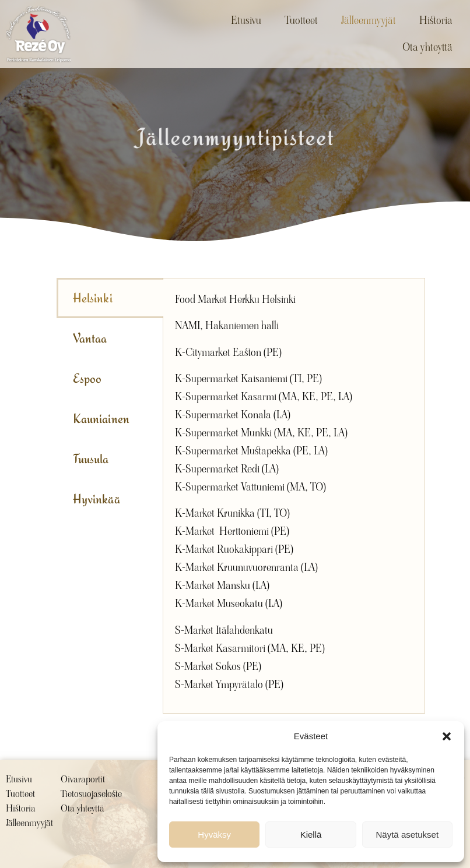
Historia (436, 20)
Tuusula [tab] (91, 459)
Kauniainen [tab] (101, 419)
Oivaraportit (83, 779)
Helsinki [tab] (93, 298)
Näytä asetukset (408, 835)
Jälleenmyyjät (369, 20)
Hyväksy (214, 835)
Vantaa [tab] (90, 338)
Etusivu (246, 20)
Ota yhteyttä (427, 47)
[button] (447, 736)
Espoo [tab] (87, 378)
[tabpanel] (294, 496)
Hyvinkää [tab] (97, 499)
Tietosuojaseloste (91, 794)
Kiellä (311, 835)
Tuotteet (301, 20)
